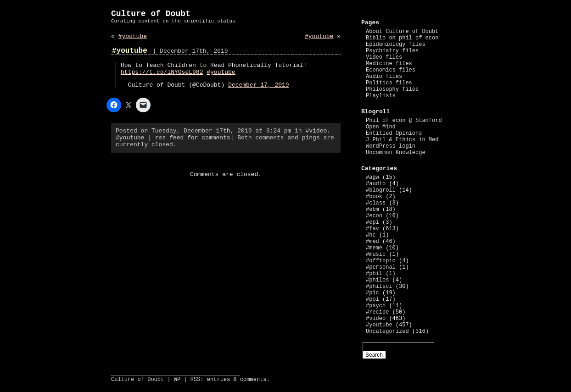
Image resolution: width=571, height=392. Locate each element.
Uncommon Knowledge (396, 153)
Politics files (389, 83)
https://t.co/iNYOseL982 (162, 72)
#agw (372, 177)
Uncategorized (387, 331)
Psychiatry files (392, 51)
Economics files (391, 70)
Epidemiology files (396, 44)
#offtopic (381, 261)
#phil (374, 274)
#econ (374, 216)
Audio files (384, 77)
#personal (381, 267)
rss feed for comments (193, 138)
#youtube (133, 36)
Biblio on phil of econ (402, 38)
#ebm (372, 210)
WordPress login (391, 146)
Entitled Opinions (394, 133)
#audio (376, 184)
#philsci (379, 287)
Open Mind (381, 127)
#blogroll (381, 190)
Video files (384, 57)
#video (316, 131)
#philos (377, 280)
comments (253, 380)
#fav (372, 229)
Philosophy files (392, 89)
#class (376, 203)
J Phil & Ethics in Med (402, 140)
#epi (372, 222)
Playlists (381, 96)
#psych (376, 306)
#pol (372, 299)
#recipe (377, 312)
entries (218, 380)
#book (374, 197)
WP (177, 380)
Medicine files (389, 64)
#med (372, 242)
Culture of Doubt (151, 14)
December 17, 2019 (259, 85)
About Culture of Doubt (402, 32)
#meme (374, 248)
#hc (371, 235)
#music (376, 254)
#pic (372, 293)
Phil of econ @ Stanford (404, 121)
